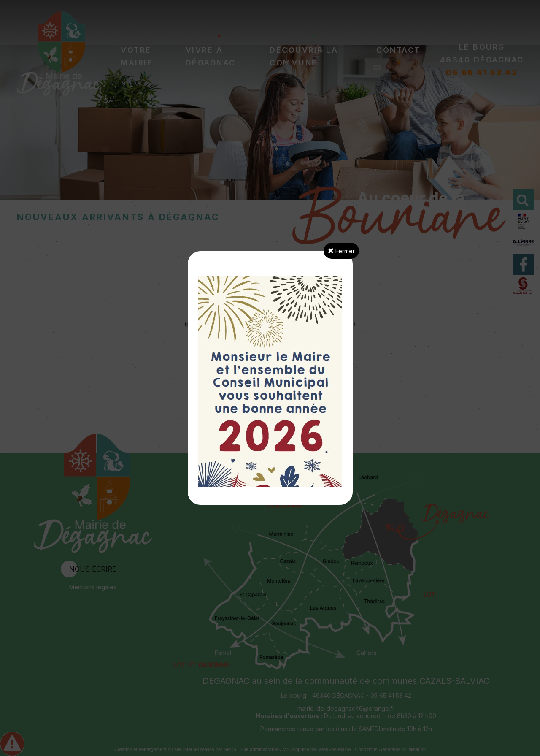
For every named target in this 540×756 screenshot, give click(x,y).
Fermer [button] (341, 251)
